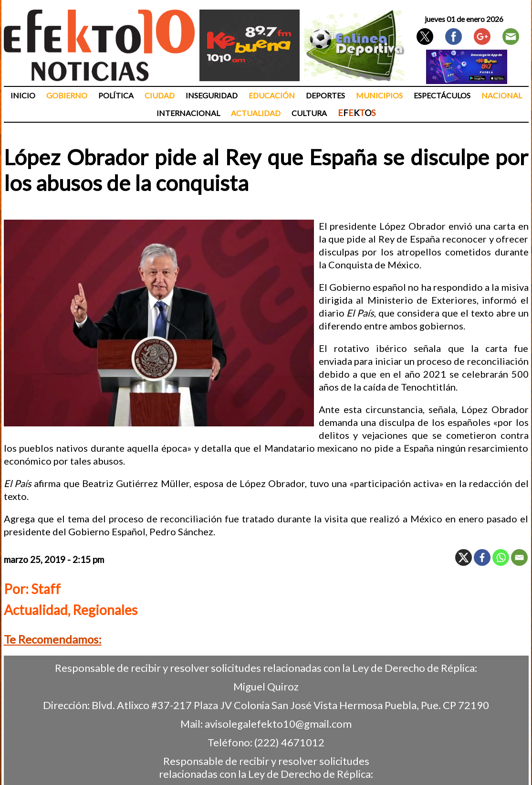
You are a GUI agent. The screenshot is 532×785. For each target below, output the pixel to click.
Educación (272, 95)
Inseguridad (212, 95)
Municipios (379, 95)
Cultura (309, 113)
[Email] (519, 557)
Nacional (502, 95)
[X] (464, 557)
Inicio (23, 95)
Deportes (325, 95)
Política (116, 95)
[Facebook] (482, 557)
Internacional (188, 113)
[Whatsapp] (501, 557)
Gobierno (67, 95)
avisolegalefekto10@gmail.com (278, 724)
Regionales (105, 610)
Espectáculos (442, 95)
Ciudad (160, 95)
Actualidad (256, 113)
